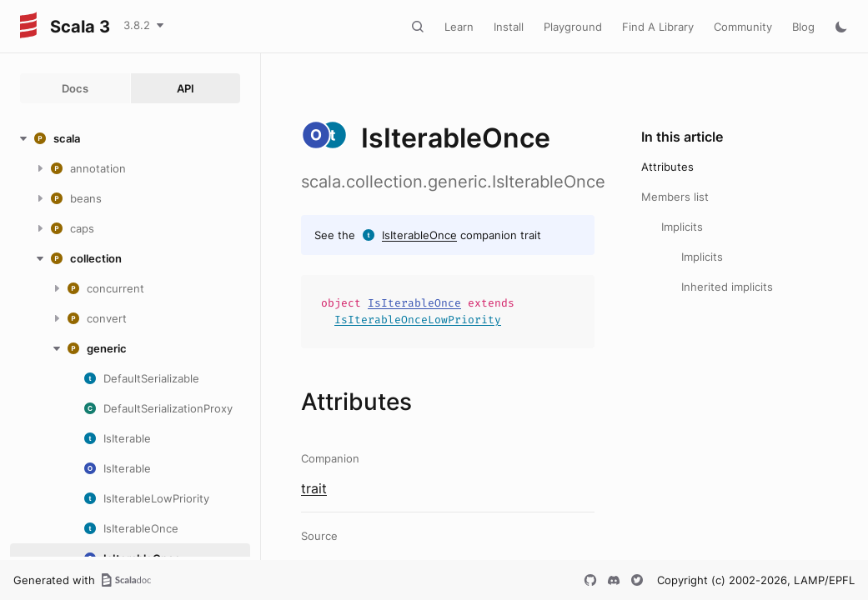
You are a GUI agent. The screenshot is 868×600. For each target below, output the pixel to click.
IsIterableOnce (419, 235)
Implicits (682, 227)
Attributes (667, 167)
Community (743, 27)
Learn (459, 27)
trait (314, 488)
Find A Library (658, 27)
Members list (675, 197)
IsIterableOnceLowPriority (418, 320)
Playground (573, 27)
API (186, 88)
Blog (803, 27)
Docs (75, 88)
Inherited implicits (727, 287)
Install (509, 27)
